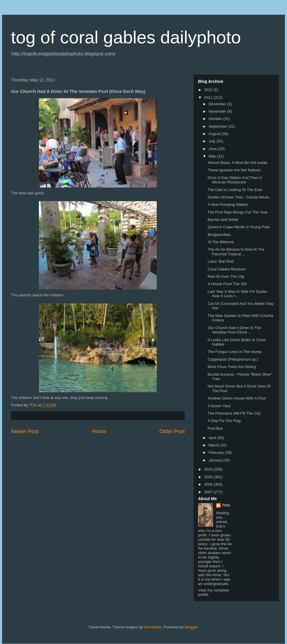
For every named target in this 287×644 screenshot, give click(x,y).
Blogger (191, 627)
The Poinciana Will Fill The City (234, 413)
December (218, 104)
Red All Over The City (226, 276)
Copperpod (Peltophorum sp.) (233, 359)
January (216, 460)
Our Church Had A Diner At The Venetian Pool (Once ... (234, 330)
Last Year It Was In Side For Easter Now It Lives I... (237, 294)
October (216, 119)
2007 (209, 492)
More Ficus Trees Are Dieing (232, 367)
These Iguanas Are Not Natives (234, 170)
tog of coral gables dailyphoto (126, 37)
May (213, 156)
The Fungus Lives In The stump (234, 352)
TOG (226, 505)
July (213, 141)
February (217, 452)
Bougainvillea (219, 235)
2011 (209, 97)
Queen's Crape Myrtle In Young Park (239, 227)
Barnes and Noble (223, 220)
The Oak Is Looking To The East (235, 190)
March (215, 445)
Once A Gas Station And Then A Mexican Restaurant (234, 180)
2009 (209, 477)
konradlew (153, 627)
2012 (209, 90)
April (213, 438)
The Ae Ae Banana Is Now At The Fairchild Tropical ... (236, 252)
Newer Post (25, 431)
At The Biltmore (221, 242)
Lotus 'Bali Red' (221, 261)
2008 (209, 484)
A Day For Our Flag (224, 421)
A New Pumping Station (228, 204)
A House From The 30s (227, 284)
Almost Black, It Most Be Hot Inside (237, 163)
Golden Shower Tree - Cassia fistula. (239, 197)
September (218, 126)
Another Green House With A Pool (236, 398)
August (215, 134)
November (218, 111)
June (213, 149)
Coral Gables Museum (226, 269)
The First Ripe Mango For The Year (237, 212)
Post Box (215, 428)
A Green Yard (219, 406)
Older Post (172, 431)
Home (99, 431)
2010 (209, 469)
